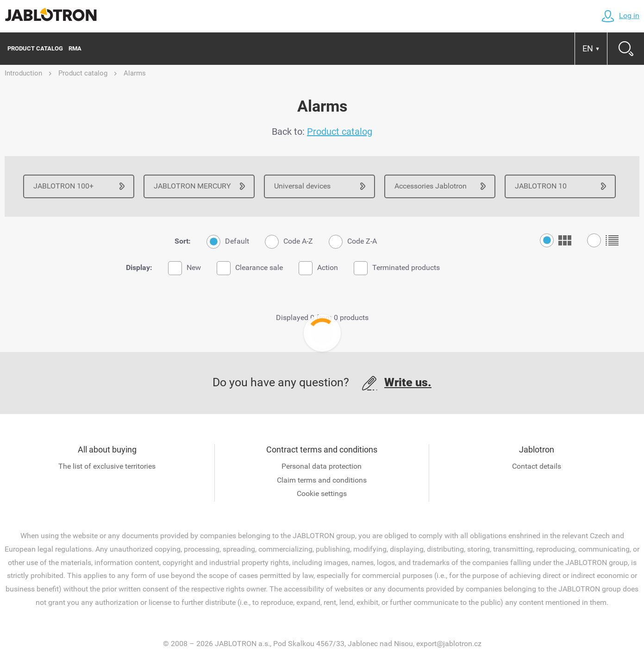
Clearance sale (250, 268)
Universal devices (302, 186)
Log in (620, 16)
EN (591, 48)
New (184, 268)
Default (228, 242)
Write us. (408, 382)
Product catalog (35, 48)
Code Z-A (353, 242)
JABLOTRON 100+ (63, 186)
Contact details (537, 466)
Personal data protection (322, 466)
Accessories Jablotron (431, 186)
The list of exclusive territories (107, 466)
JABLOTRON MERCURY (192, 186)
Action (318, 268)
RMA (75, 48)
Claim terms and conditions (322, 480)
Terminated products (397, 268)
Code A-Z (289, 242)
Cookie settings (322, 493)
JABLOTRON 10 (541, 186)
